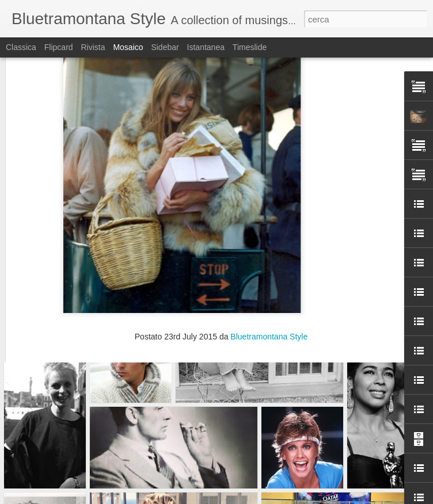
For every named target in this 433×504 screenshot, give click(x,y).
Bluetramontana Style (269, 229)
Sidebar (165, 47)
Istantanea (206, 47)
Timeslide (250, 47)
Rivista (93, 47)
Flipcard (59, 47)
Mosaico (128, 47)
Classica (21, 47)
